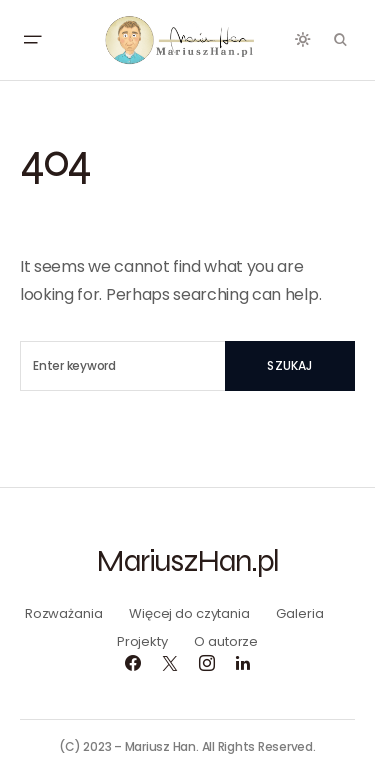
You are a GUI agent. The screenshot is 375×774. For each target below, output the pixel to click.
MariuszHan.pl (187, 560)
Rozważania (64, 613)
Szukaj (289, 365)
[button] (32, 40)
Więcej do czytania (189, 613)
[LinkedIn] (243, 663)
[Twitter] (170, 663)
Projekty (142, 641)
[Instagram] (207, 663)
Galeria (299, 613)
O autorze (226, 641)
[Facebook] (133, 663)
